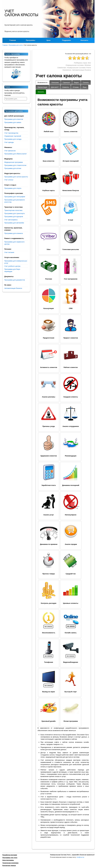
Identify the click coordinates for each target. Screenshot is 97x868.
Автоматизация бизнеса (13, 288)
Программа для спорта (13, 188)
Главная (13, 40)
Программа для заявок (13, 122)
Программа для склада (13, 139)
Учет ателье (9, 180)
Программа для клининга (14, 233)
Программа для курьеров (14, 217)
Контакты (84, 40)
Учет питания (9, 252)
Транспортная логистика (13, 210)
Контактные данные (9, 865)
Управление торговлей (13, 136)
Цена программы (8, 860)
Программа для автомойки (14, 223)
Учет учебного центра (12, 266)
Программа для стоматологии (15, 165)
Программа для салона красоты (16, 177)
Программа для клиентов (14, 119)
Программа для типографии (15, 197)
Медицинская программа (14, 162)
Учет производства (11, 133)
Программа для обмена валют (16, 154)
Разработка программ (10, 855)
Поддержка (66, 40)
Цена (48, 40)
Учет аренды (9, 142)
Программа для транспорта (15, 213)
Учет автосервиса (11, 220)
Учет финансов (10, 151)
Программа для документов (15, 280)
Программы (31, 40)
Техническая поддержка (10, 863)
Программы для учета (10, 858)
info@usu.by (80, 857)
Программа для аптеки (13, 168)
